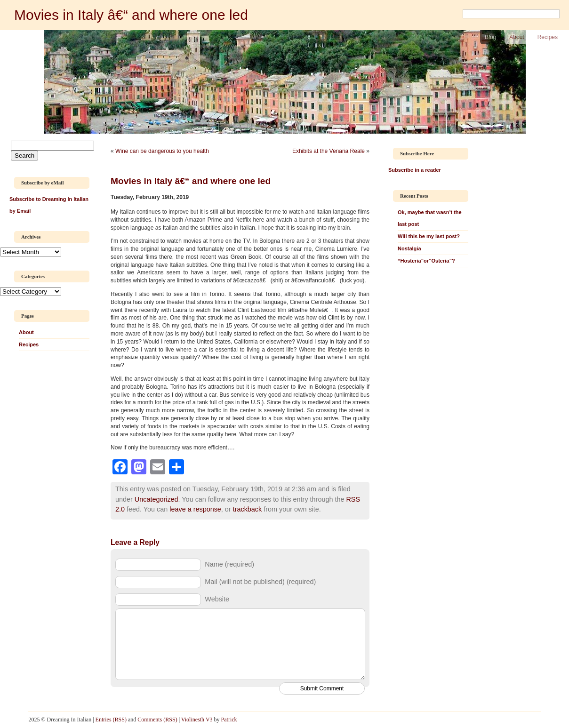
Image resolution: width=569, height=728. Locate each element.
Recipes (548, 37)
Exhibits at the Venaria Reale (329, 151)
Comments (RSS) (157, 720)
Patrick (229, 720)
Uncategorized (156, 499)
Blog (490, 37)
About (517, 37)
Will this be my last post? (429, 236)
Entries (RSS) (111, 720)
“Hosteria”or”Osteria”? (426, 261)
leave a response (195, 509)
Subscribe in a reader (415, 170)
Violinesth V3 (197, 720)
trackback (248, 509)
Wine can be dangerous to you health (162, 151)
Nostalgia (409, 248)
